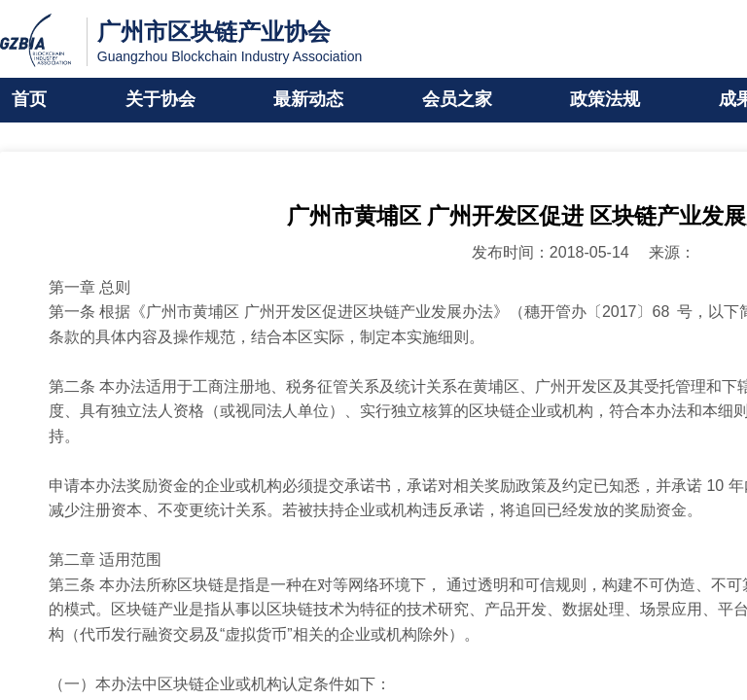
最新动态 (308, 100)
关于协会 (160, 100)
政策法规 (605, 100)
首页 (29, 100)
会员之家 (457, 100)
